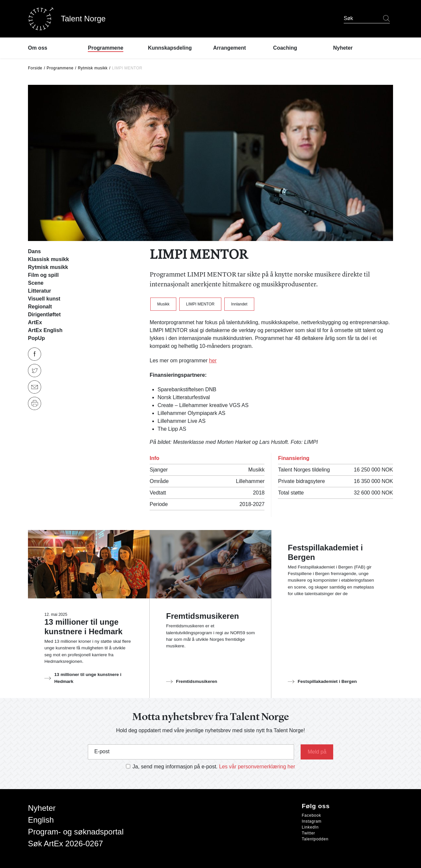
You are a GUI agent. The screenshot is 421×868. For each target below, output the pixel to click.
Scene (36, 283)
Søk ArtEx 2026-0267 (65, 844)
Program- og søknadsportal (76, 832)
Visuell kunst (44, 299)
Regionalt (40, 307)
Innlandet (239, 304)
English (41, 820)
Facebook (312, 815)
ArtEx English (45, 330)
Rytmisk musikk (93, 68)
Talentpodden (315, 839)
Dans (34, 251)
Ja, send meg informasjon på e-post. (175, 767)
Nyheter (42, 808)
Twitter (309, 833)
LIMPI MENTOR (200, 304)
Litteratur (39, 291)
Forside (35, 68)
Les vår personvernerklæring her (257, 767)
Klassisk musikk (49, 259)
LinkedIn (310, 827)
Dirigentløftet (44, 314)
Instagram (312, 821)
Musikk (163, 304)
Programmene (60, 68)
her (213, 361)
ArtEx (35, 322)
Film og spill (43, 275)
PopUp (37, 338)
